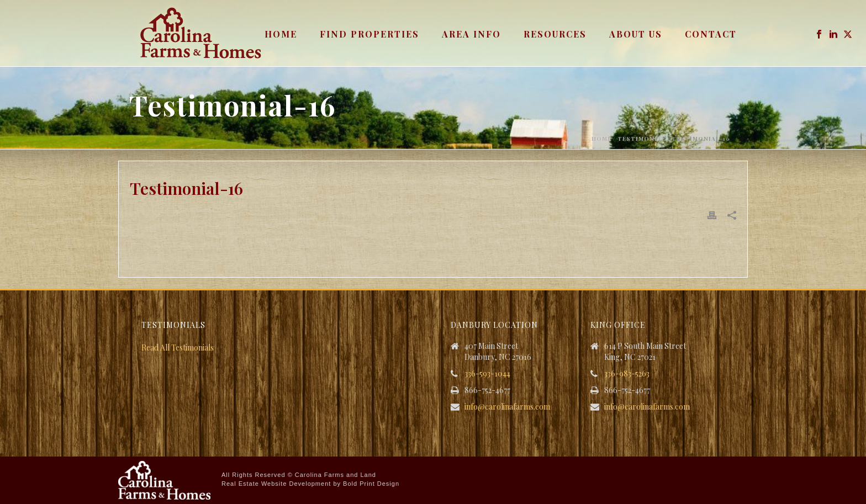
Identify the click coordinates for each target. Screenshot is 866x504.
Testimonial (641, 139)
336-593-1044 (487, 374)
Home (281, 34)
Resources (555, 34)
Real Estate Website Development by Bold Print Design (310, 484)
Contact (711, 34)
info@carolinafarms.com (507, 407)
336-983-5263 (627, 374)
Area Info (471, 34)
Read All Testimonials (178, 348)
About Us (636, 34)
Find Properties (369, 34)
